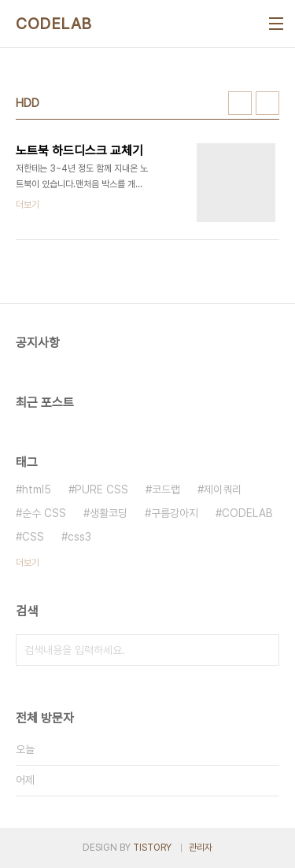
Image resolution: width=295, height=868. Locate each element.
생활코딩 (109, 513)
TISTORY (152, 848)
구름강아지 (175, 513)
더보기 (28, 563)
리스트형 (267, 103)
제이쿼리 (223, 489)
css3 (79, 537)
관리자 (201, 848)
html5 (37, 489)
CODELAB (54, 24)
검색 (264, 650)
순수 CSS (44, 513)
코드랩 (166, 489)
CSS (33, 537)
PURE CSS (101, 489)
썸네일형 (240, 103)
